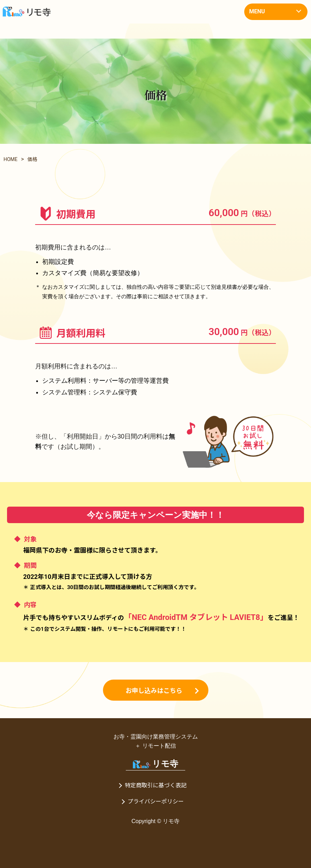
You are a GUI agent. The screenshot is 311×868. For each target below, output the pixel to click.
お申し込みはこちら (154, 690)
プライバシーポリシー (156, 802)
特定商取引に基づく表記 (156, 785)
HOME (11, 159)
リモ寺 (155, 764)
